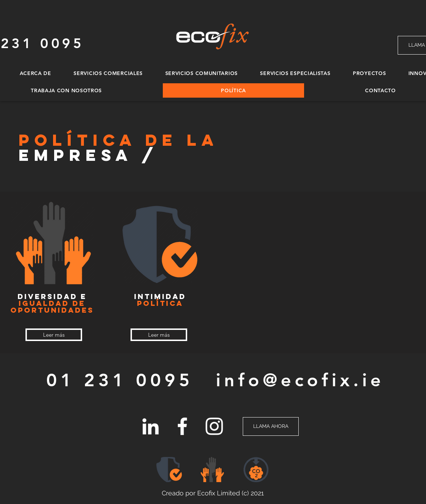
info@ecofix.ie (300, 380)
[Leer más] (54, 335)
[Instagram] (214, 426)
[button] (256, 470)
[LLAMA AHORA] (271, 426)
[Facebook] (182, 426)
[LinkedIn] (150, 426)
